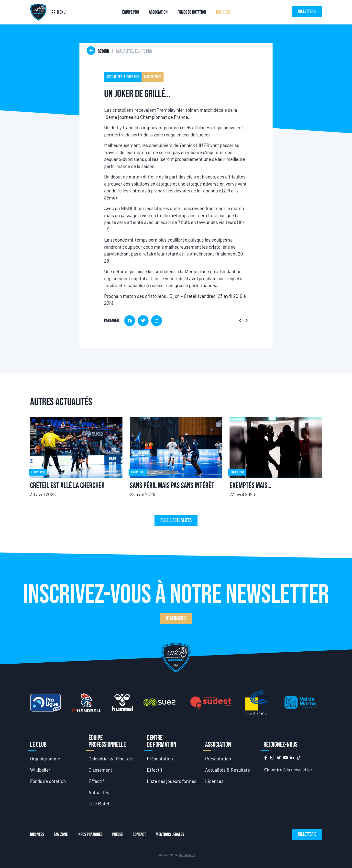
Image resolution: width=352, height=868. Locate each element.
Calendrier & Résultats (111, 759)
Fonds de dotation (192, 12)
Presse (118, 835)
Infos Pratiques (90, 835)
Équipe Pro (131, 12)
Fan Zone (61, 835)
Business (223, 12)
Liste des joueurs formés (172, 781)
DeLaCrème (187, 855)
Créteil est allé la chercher (67, 486)
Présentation (160, 759)
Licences (214, 781)
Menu (61, 12)
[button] (130, 321)
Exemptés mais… (250, 486)
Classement (100, 770)
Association (158, 12)
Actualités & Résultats (227, 770)
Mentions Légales (170, 835)
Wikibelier (40, 770)
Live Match (99, 804)
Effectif (96, 781)
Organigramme (45, 759)
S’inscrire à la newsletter (288, 770)
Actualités (99, 792)
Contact (139, 835)
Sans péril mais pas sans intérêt (172, 486)
